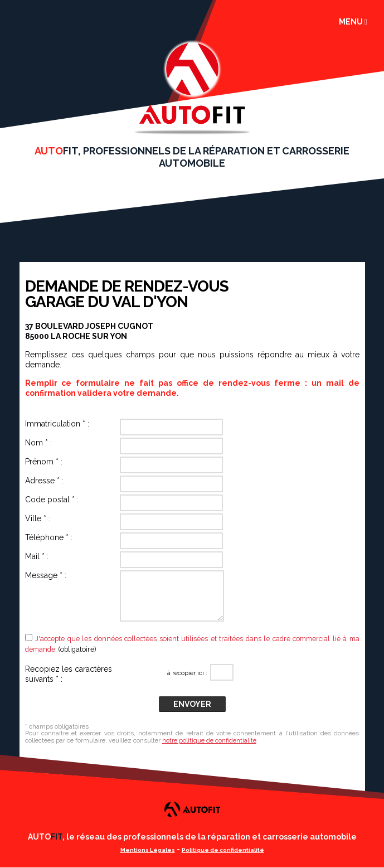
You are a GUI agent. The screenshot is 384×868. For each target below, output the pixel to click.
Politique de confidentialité (223, 850)
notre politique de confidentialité (209, 740)
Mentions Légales (148, 850)
